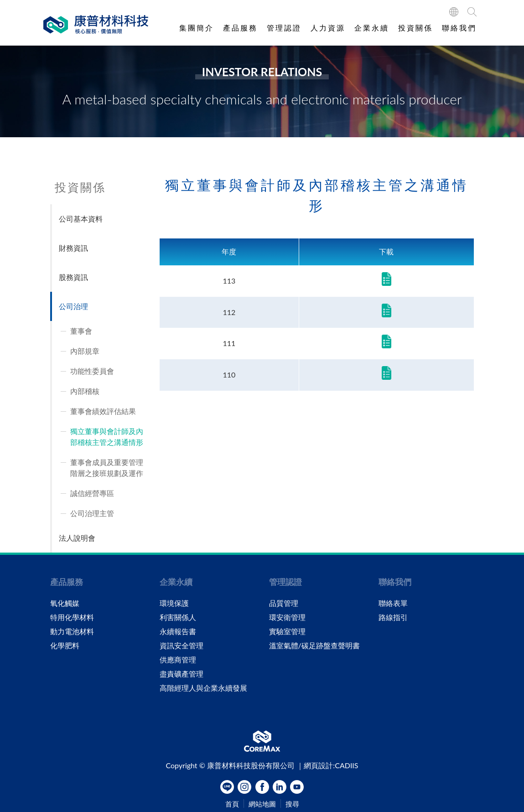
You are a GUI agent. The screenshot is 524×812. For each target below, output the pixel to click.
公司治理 (73, 306)
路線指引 (393, 617)
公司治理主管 (92, 513)
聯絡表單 (393, 603)
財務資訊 (73, 248)
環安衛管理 (287, 617)
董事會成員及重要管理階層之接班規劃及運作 (107, 468)
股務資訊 (73, 277)
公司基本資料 (81, 219)
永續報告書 (178, 631)
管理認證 (284, 28)
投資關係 (415, 28)
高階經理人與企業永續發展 (203, 688)
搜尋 (292, 804)
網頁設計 (318, 765)
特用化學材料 (72, 617)
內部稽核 (85, 391)
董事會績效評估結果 (103, 411)
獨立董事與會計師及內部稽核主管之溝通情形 (107, 437)
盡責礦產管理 (182, 674)
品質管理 (284, 603)
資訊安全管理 (182, 646)
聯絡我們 (459, 28)
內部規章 (85, 351)
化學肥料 (65, 646)
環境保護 (174, 603)
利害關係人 (178, 617)
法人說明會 (77, 538)
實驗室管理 (287, 631)
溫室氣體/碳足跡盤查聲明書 (314, 646)
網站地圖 (262, 804)
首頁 (232, 804)
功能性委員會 (92, 371)
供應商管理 (178, 660)
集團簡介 (197, 28)
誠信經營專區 (92, 493)
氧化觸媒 (65, 603)
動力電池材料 (72, 631)
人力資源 (328, 28)
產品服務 (240, 28)
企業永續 (372, 28)
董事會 (81, 331)
